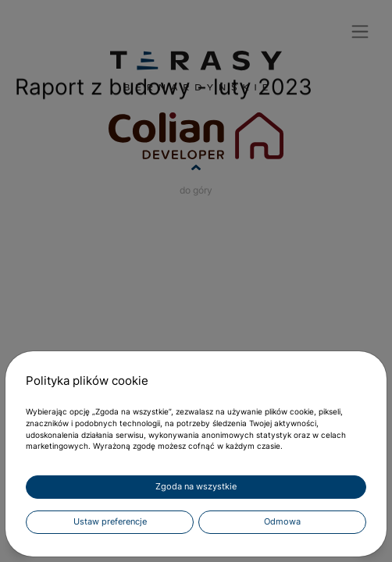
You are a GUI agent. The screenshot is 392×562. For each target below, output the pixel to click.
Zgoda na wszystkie (196, 487)
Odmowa (282, 522)
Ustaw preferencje (110, 522)
